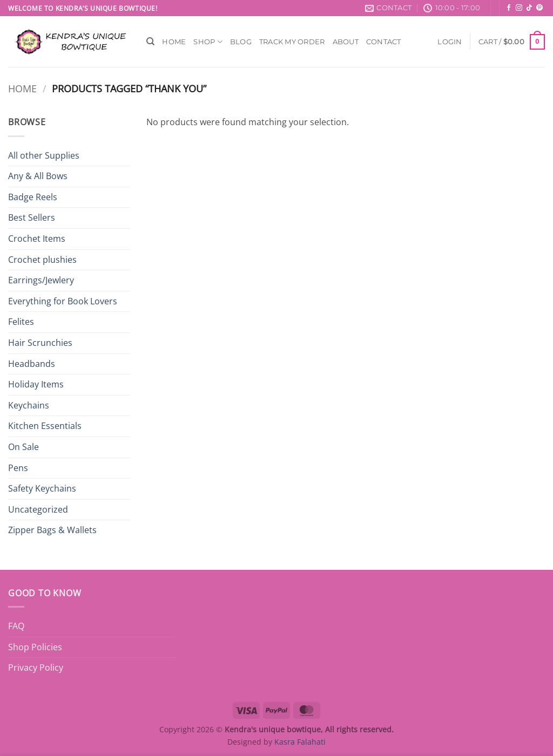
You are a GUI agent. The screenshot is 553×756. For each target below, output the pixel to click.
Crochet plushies (42, 260)
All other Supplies (44, 155)
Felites (21, 322)
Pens (18, 468)
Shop (208, 42)
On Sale (23, 447)
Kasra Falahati (300, 742)
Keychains (29, 405)
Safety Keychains (42, 488)
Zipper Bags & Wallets (52, 530)
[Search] (150, 42)
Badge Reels (33, 197)
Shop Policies (35, 647)
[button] (450, 42)
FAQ (16, 626)
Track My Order (292, 42)
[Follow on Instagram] (519, 8)
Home (174, 42)
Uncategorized (38, 509)
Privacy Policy (36, 668)
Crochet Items (37, 239)
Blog (241, 42)
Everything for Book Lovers (63, 301)
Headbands (32, 364)
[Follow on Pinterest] (539, 8)
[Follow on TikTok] (529, 8)
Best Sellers (32, 217)
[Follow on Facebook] (509, 8)
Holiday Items (36, 384)
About (346, 42)
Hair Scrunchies (40, 343)
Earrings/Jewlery (41, 280)
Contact (384, 42)
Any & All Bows (38, 176)
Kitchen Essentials (45, 426)
